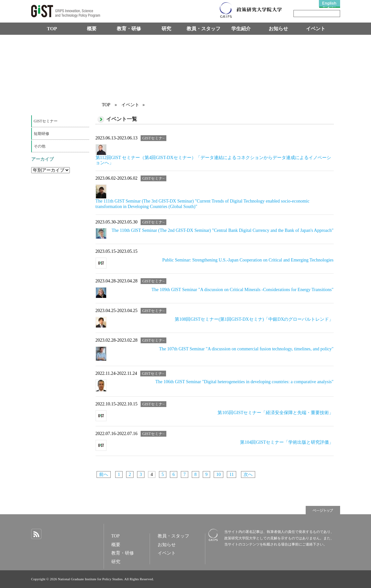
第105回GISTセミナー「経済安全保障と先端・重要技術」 (275, 413)
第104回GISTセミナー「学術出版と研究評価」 (287, 442)
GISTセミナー (46, 121)
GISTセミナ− (153, 138)
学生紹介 (241, 28)
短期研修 (42, 134)
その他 (40, 146)
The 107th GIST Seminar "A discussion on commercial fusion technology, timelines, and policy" (246, 349)
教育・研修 (129, 28)
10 (218, 474)
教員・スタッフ (204, 28)
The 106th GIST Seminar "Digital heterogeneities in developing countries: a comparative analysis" (245, 382)
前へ (104, 474)
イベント (316, 28)
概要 (92, 28)
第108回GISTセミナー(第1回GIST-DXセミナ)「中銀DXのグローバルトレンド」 (254, 319)
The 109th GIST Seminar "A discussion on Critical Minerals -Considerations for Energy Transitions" (242, 290)
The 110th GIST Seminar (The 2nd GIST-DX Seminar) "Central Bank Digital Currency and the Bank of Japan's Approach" (223, 230)
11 (232, 474)
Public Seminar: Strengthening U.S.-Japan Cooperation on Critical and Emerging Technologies (248, 260)
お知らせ (278, 28)
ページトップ (323, 510)
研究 (166, 28)
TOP (52, 28)
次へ (248, 474)
